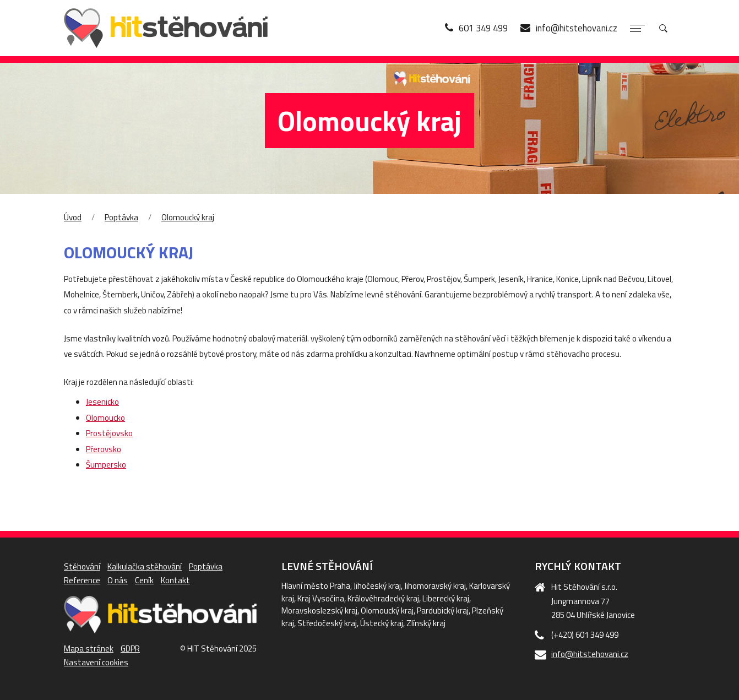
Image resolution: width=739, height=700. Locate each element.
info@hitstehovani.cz (590, 654)
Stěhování (82, 566)
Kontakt (175, 580)
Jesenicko (102, 402)
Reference (82, 580)
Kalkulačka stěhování (145, 566)
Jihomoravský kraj (435, 586)
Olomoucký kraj (188, 217)
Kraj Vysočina (321, 598)
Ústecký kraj (382, 623)
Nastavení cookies (96, 662)
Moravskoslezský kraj (319, 611)
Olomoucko (105, 418)
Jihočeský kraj (377, 586)
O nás (118, 580)
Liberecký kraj (446, 598)
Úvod (73, 217)
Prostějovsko (109, 433)
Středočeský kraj (327, 623)
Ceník (144, 580)
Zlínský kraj (426, 623)
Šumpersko (106, 465)
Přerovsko (104, 449)
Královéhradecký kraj (383, 598)
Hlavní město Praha (316, 586)
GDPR (130, 649)
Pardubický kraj (443, 611)
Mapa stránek (89, 649)
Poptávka (121, 217)
